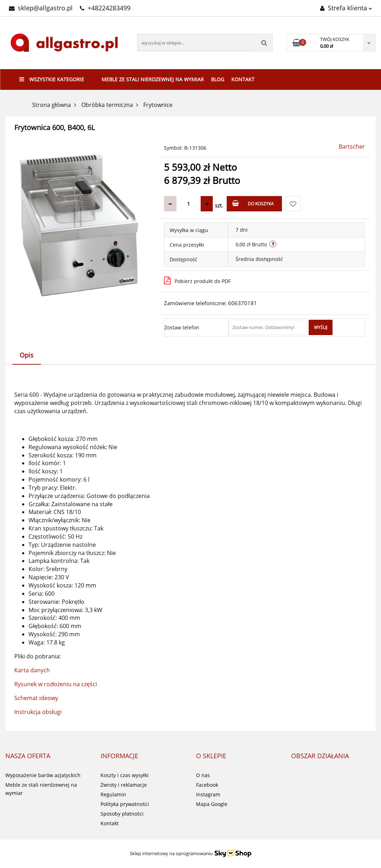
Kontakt (243, 79)
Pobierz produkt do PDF (197, 281)
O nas (203, 775)
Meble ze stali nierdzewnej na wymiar (153, 79)
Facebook (207, 785)
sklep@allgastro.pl (41, 8)
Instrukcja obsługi (38, 712)
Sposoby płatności (122, 814)
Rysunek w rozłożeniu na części (56, 684)
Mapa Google (212, 804)
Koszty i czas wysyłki (125, 775)
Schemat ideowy (36, 698)
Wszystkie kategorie (52, 79)
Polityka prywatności (125, 804)
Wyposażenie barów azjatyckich (43, 775)
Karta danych (32, 670)
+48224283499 (105, 8)
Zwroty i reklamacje (124, 785)
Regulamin (113, 794)
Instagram (208, 794)
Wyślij (321, 327)
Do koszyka (253, 203)
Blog (218, 79)
